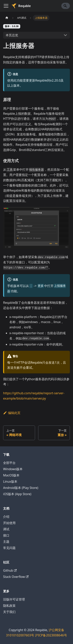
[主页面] (7, 18)
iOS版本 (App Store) (17, 494)
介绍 (6, 517)
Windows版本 (13, 469)
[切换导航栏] (6, 6)
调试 (6, 529)
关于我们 (9, 612)
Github (10, 570)
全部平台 (9, 463)
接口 (6, 535)
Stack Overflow (16, 577)
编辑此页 (12, 413)
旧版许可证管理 (14, 599)
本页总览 (12, 35)
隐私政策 (9, 606)
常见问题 (9, 548)
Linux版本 (10, 481)
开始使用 (9, 523)
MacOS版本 (11, 475)
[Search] (66, 6)
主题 (6, 542)
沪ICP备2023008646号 (51, 635)
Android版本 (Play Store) (21, 488)
